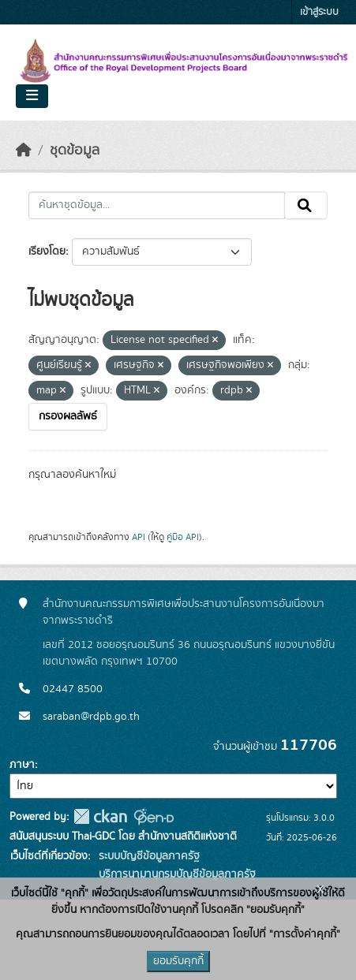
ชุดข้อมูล (75, 151)
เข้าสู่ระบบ (319, 12)
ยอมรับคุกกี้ (178, 961)
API (139, 537)
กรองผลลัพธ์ (68, 416)
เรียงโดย (47, 252)
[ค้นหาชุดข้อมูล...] (157, 206)
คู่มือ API (183, 537)
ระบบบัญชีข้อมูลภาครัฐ (148, 856)
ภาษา (22, 765)
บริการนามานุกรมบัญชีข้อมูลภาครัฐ (176, 874)
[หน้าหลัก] (24, 151)
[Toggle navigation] (32, 96)
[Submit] (306, 206)
